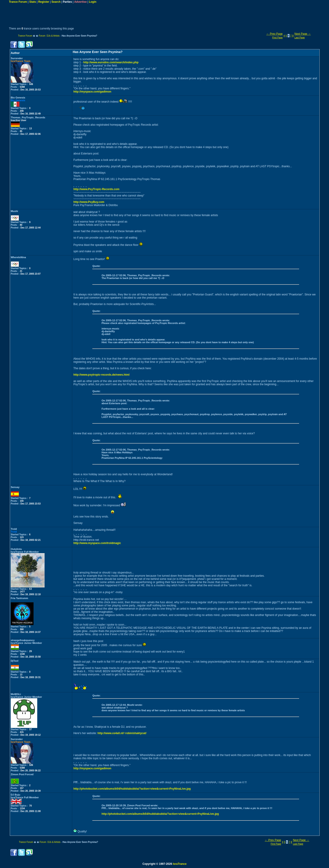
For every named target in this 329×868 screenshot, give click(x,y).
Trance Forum (18, 2)
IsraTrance (180, 864)
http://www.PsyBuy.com (89, 202)
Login (93, 2)
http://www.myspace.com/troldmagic (97, 543)
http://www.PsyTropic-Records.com (96, 189)
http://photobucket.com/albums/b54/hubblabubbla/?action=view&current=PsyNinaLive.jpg (132, 789)
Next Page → (303, 34)
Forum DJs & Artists (49, 36)
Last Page (300, 38)
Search (56, 2)
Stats (33, 2)
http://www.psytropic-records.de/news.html (101, 375)
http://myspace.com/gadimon (92, 92)
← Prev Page (275, 34)
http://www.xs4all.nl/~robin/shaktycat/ (122, 733)
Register (44, 2)
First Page (277, 38)
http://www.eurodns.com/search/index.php (111, 62)
